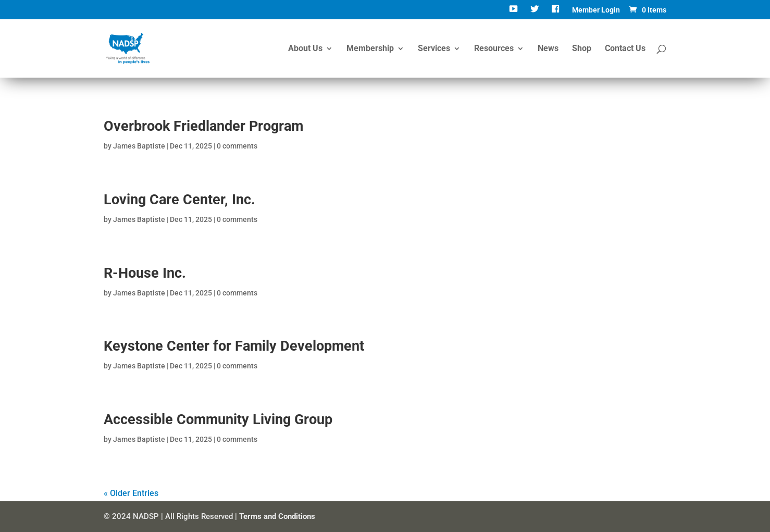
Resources (494, 49)
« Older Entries (131, 493)
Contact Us (625, 49)
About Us (305, 49)
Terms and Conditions (277, 516)
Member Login (596, 10)
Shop (582, 49)
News (548, 49)
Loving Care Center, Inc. (179, 200)
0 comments (237, 146)
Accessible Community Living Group (218, 419)
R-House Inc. (145, 273)
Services (434, 49)
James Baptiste (139, 146)
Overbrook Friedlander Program (203, 126)
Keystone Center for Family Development (234, 346)
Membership (370, 49)
